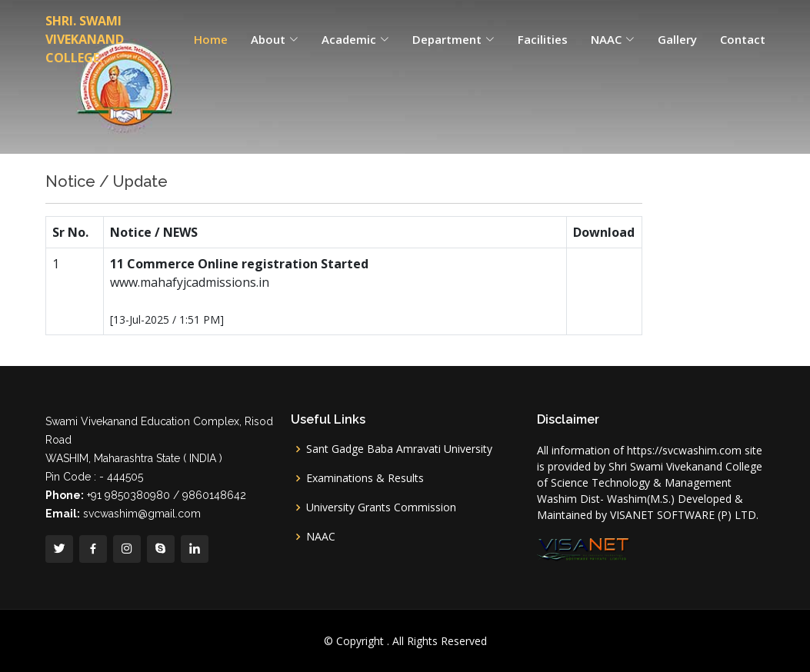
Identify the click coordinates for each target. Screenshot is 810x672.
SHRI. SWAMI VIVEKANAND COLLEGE (85, 39)
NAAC (321, 537)
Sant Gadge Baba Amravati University (399, 449)
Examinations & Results (365, 478)
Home (211, 39)
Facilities (543, 39)
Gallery (677, 39)
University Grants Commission (381, 507)
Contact (743, 39)
